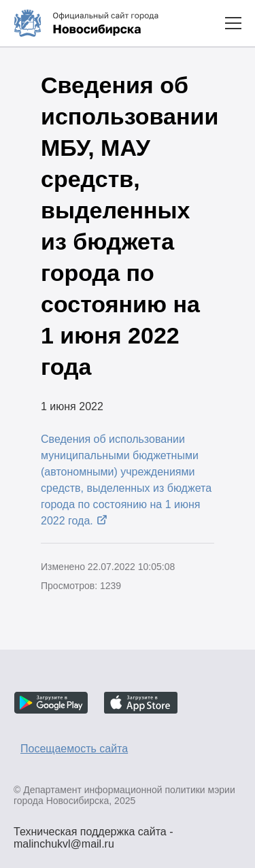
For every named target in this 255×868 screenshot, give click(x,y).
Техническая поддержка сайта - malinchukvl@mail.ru (93, 833)
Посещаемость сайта (74, 749)
